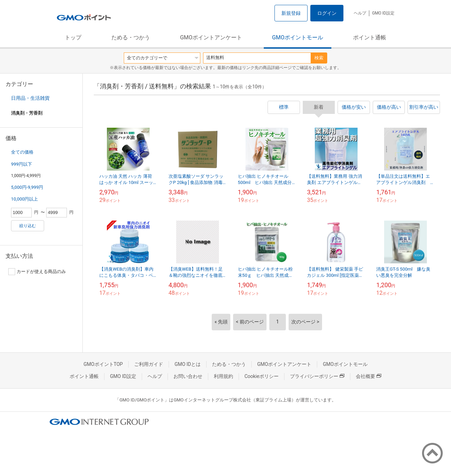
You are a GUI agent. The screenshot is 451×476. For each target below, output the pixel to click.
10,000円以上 (24, 199)
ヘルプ (360, 13)
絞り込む (28, 226)
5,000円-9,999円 (27, 187)
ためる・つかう (131, 37)
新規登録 (291, 13)
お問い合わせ (188, 376)
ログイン (327, 13)
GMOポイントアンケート (211, 37)
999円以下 (22, 164)
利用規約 (223, 376)
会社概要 (369, 376)
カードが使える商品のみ (37, 272)
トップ (73, 37)
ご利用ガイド (149, 364)
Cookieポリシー (262, 376)
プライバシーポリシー (317, 376)
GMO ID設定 (383, 13)
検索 (319, 58)
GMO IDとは (188, 364)
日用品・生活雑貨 (30, 98)
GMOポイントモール (298, 37)
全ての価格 (22, 152)
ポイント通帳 (370, 37)
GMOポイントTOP (103, 364)
